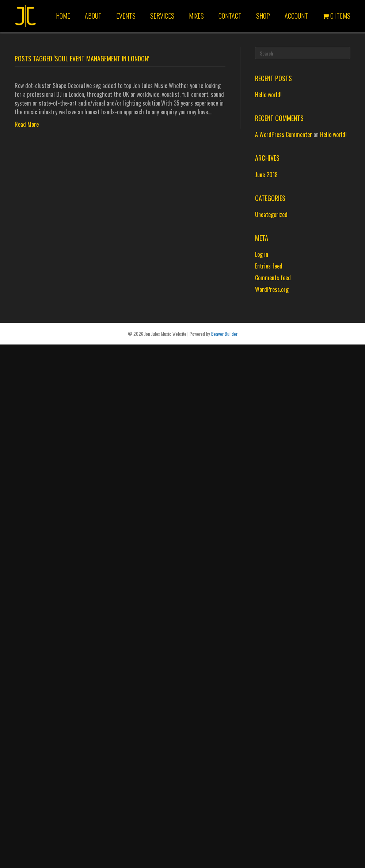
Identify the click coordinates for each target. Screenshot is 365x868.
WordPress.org (272, 289)
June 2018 (266, 175)
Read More (27, 124)
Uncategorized (271, 214)
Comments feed (273, 278)
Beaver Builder (224, 334)
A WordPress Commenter (284, 134)
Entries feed (269, 266)
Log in (262, 254)
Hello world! (268, 95)
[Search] (303, 53)
